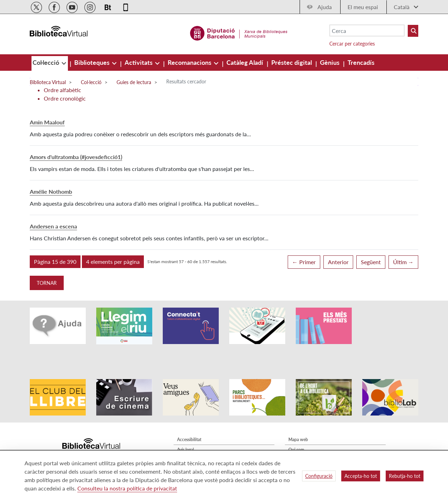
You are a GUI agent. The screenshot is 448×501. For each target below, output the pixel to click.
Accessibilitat (189, 420)
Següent (371, 262)
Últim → (403, 262)
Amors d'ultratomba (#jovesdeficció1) (76, 157)
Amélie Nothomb (51, 191)
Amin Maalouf (47, 122)
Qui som (296, 430)
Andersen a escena (53, 226)
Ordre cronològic (65, 98)
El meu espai (363, 7)
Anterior (338, 262)
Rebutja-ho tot (405, 476)
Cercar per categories (352, 44)
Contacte (297, 441)
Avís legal (185, 430)
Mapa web (298, 420)
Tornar (47, 283)
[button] (55, 262)
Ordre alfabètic (62, 90)
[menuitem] (47, 62)
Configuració (319, 476)
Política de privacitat (196, 441)
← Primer (304, 262)
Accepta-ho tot (361, 476)
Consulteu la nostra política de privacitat (127, 488)
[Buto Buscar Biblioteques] (413, 31)
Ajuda (325, 7)
